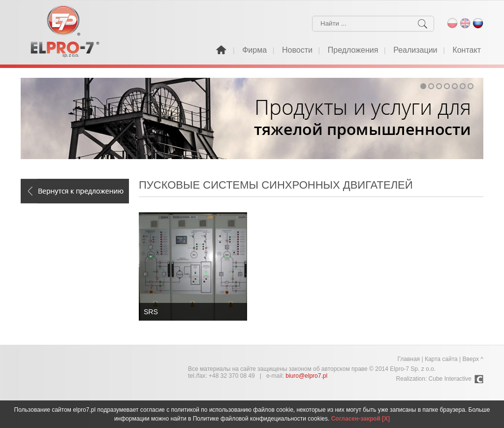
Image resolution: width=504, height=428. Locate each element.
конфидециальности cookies (289, 419)
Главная (409, 359)
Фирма (254, 50)
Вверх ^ (473, 359)
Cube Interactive (450, 379)
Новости (297, 50)
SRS (151, 312)
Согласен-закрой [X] (361, 419)
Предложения (353, 50)
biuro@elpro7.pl (306, 376)
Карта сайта (441, 359)
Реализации (415, 50)
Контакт (467, 50)
